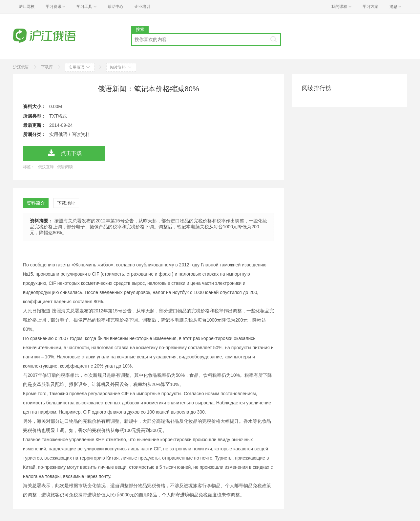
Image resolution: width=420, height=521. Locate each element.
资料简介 (36, 203)
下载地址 (66, 203)
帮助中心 (115, 7)
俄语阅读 (65, 167)
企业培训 (142, 7)
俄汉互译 (46, 167)
